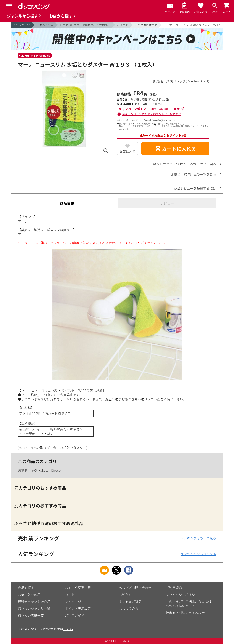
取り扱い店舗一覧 (31, 615)
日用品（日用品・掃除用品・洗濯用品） (85, 25)
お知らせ (125, 595)
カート (70, 595)
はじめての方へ (130, 608)
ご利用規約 (174, 588)
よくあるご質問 (130, 602)
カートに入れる (175, 149)
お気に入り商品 (29, 595)
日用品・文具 (45, 25)
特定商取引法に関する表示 (185, 613)
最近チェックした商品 (34, 602)
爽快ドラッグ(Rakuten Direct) (39, 470)
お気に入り (128, 151)
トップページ (22, 25)
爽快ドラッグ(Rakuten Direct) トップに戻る (185, 164)
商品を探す (26, 588)
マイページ (73, 602)
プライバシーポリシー (182, 595)
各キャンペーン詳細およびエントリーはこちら (152, 114)
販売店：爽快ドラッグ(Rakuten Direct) (181, 81)
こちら (68, 629)
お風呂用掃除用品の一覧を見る (193, 174)
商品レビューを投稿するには (195, 188)
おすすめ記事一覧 (78, 588)
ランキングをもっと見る (198, 538)
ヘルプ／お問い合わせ (135, 588)
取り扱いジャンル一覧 (34, 608)
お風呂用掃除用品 (146, 25)
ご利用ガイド (75, 615)
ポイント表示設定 (78, 608)
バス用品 (123, 25)
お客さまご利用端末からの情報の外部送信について (189, 604)
